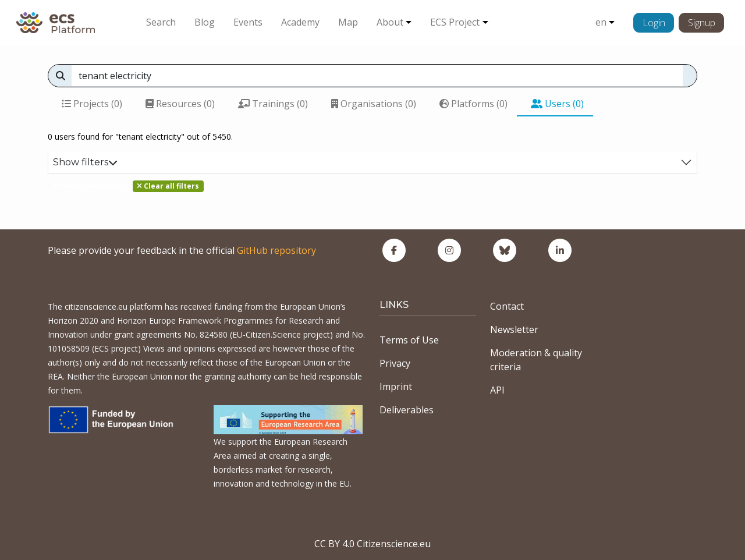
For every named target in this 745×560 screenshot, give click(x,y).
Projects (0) (92, 104)
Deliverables (407, 410)
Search (161, 22)
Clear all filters (168, 186)
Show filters (85, 162)
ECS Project (455, 22)
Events (248, 22)
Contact (507, 306)
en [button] (601, 22)
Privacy (395, 363)
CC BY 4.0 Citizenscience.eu (372, 544)
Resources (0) (180, 104)
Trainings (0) (273, 104)
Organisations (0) (374, 104)
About (390, 22)
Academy (300, 22)
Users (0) (557, 104)
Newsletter (514, 329)
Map (348, 22)
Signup (702, 23)
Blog (205, 22)
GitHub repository (276, 250)
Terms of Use (409, 340)
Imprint (396, 387)
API (497, 390)
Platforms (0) (473, 104)
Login (654, 23)
